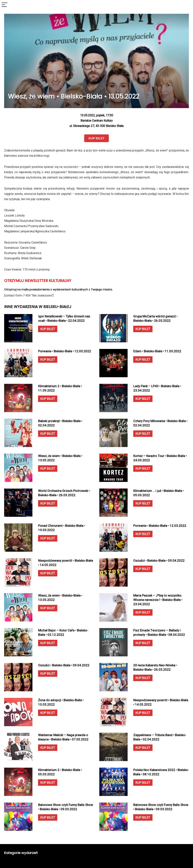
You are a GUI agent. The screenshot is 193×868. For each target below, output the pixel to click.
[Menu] (5, 5)
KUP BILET (48, 329)
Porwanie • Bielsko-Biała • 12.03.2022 (65, 351)
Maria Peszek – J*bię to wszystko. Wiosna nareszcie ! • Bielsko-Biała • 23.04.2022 (158, 600)
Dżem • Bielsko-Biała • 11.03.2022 (157, 351)
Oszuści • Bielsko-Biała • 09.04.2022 (159, 561)
